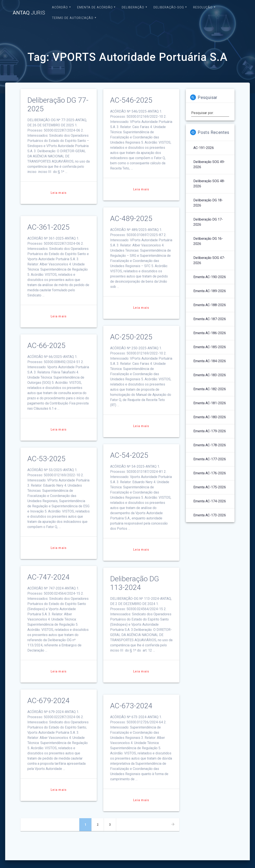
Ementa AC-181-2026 (210, 403)
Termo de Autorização (73, 18)
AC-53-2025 (46, 459)
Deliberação (133, 7)
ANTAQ (29, 13)
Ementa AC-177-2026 (210, 459)
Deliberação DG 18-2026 (208, 203)
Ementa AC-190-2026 (210, 277)
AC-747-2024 (48, 577)
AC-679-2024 (48, 701)
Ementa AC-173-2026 (210, 515)
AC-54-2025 (129, 455)
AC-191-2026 (204, 148)
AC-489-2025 (131, 219)
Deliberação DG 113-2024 (135, 583)
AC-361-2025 (48, 227)
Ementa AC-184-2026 (210, 361)
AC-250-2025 (131, 337)
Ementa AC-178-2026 (210, 445)
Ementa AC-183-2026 (210, 375)
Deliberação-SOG (169, 7)
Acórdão (60, 7)
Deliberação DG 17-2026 (208, 222)
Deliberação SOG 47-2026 (209, 260)
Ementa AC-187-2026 (210, 319)
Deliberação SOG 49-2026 (209, 164)
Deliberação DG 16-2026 (208, 241)
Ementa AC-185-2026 (210, 347)
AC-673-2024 (131, 706)
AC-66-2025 (46, 345)
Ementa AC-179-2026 (210, 431)
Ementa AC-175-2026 (210, 487)
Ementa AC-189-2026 (210, 291)
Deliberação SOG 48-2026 (209, 184)
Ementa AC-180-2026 (210, 417)
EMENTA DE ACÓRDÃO (95, 7)
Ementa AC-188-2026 (210, 305)
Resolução (203, 7)
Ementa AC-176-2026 (210, 473)
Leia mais (59, 193)
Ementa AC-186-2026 (210, 333)
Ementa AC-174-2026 (210, 501)
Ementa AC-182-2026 (210, 389)
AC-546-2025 (131, 100)
